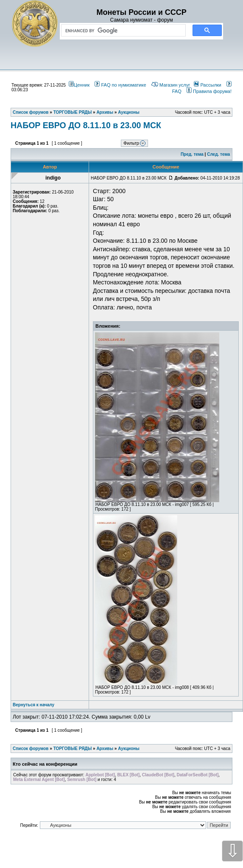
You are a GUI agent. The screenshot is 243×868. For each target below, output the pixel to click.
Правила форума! (209, 91)
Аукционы (129, 749)
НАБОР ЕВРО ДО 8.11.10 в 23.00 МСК (86, 125)
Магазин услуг (171, 85)
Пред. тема (192, 154)
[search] (122, 31)
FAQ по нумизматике (120, 85)
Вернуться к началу (34, 705)
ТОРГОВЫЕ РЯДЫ (73, 749)
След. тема (218, 154)
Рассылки (207, 85)
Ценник (79, 85)
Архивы (105, 749)
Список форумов (31, 749)
